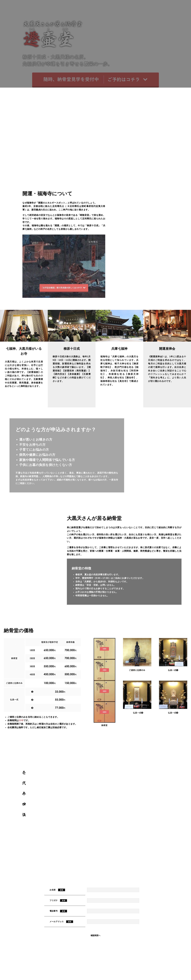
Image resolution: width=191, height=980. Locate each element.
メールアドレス (61, 922)
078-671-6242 (100, 964)
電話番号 (58, 911)
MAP (153, 779)
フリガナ (58, 900)
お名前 (57, 890)
